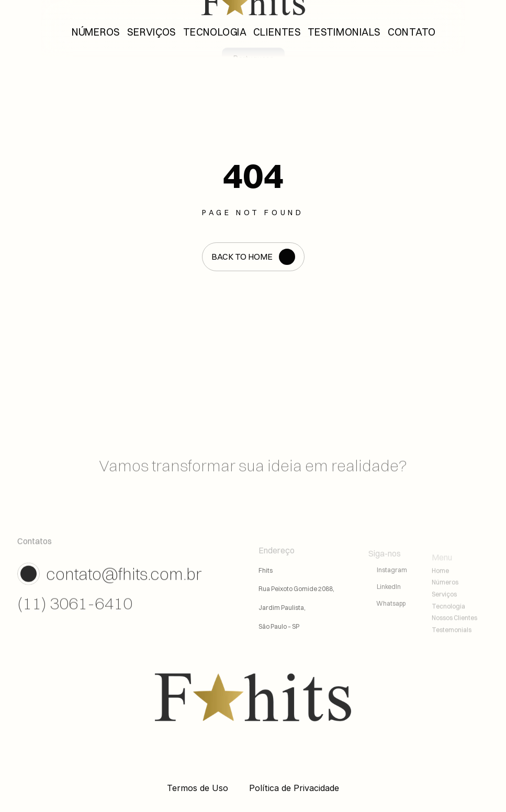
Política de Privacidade (294, 788)
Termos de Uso (198, 788)
